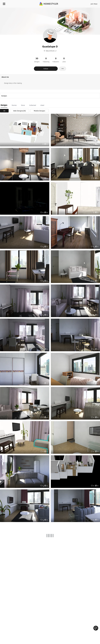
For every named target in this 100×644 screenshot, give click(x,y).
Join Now (94, 4)
